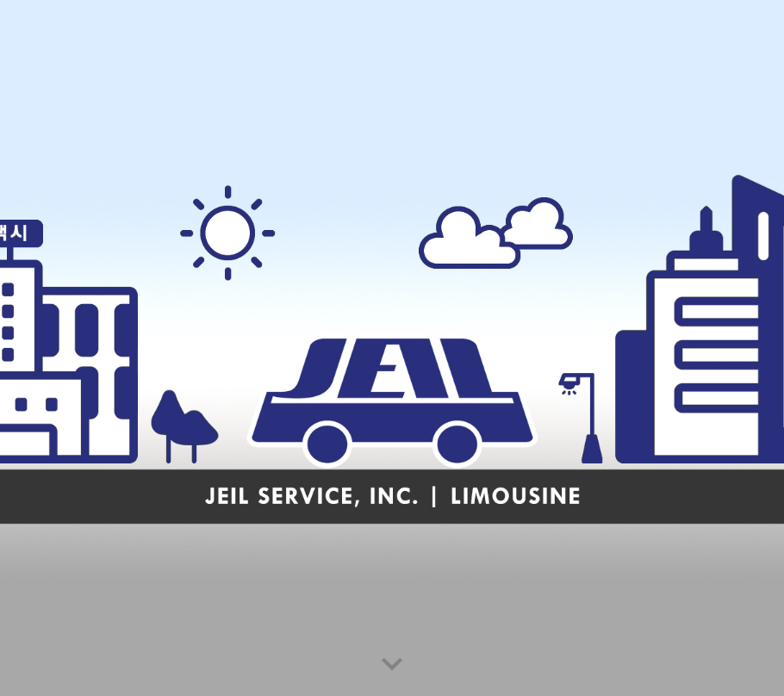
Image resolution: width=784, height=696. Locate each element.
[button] (392, 665)
